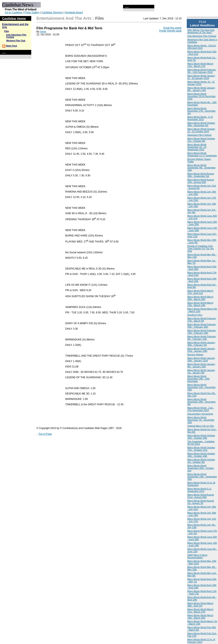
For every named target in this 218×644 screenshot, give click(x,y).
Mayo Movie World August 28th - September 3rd (201, 175)
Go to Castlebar (14, 12)
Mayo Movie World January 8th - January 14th (201, 89)
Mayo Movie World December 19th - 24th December (198, 379)
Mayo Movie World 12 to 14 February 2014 (201, 641)
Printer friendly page (170, 31)
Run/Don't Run (195, 315)
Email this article (173, 28)
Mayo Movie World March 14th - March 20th (200, 617)
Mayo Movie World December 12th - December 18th (202, 387)
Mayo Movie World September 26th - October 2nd (201, 468)
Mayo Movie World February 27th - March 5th (202, 320)
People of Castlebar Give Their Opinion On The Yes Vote (201, 248)
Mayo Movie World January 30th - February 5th (201, 344)
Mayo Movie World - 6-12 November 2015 (200, 118)
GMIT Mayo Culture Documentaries (197, 556)
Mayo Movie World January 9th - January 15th (201, 365)
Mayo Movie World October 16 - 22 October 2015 (201, 130)
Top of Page (45, 434)
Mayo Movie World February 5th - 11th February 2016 (202, 71)
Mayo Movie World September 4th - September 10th (202, 168)
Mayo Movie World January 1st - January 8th (201, 371)
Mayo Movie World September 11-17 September (202, 154)
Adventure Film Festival (199, 135)
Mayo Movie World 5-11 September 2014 (199, 490)
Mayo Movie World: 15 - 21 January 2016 (201, 83)
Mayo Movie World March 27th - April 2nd (200, 292)
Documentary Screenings (200, 414)
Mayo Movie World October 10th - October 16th (201, 455)
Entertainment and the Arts (64, 18)
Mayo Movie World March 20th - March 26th (200, 298)
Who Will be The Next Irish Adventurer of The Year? (201, 31)
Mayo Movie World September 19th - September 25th (202, 477)
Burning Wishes (195, 355)
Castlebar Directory (52, 12)
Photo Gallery (32, 12)
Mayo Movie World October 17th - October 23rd (201, 449)
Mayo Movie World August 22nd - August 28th (201, 496)
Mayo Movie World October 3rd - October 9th (201, 461)
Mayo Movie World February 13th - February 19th (202, 332)
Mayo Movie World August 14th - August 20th (201, 181)
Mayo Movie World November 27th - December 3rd (202, 111)
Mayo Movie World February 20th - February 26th (202, 326)
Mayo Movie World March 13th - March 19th (200, 304)
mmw (43, 32)
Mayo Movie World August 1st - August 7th (201, 502)
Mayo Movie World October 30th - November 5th (201, 124)
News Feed (11, 46)
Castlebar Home (14, 18)
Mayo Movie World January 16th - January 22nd (201, 359)
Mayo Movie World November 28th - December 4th (202, 402)
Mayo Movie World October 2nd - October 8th (201, 140)
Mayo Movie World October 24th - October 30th (201, 437)
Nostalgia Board (74, 12)
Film (7, 31)
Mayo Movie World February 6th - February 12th (202, 338)
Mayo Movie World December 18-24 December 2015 (202, 96)
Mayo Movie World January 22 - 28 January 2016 (201, 77)
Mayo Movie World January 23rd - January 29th (201, 350)
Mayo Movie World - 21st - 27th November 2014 (201, 409)
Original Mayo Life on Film (201, 426)
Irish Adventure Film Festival (202, 36)
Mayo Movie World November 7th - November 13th (201, 420)
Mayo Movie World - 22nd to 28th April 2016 (202, 47)
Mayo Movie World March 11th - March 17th (200, 65)
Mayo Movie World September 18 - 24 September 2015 (197, 147)
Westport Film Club (16, 41)
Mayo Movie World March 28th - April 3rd (200, 604)
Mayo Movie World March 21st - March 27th (200, 611)
